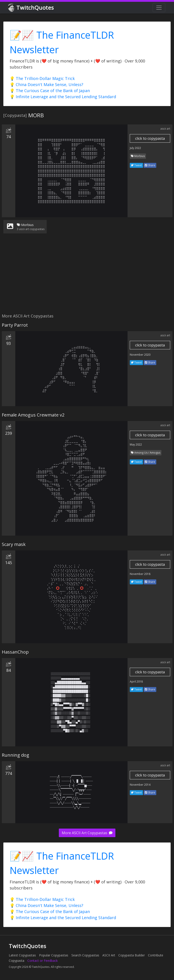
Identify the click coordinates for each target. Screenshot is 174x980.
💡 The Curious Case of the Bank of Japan (50, 91)
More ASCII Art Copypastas (87, 833)
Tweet (136, 165)
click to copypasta (150, 138)
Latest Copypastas (22, 955)
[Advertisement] (86, 276)
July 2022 (135, 148)
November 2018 (140, 574)
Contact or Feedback (43, 961)
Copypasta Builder (132, 955)
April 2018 (136, 682)
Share (150, 165)
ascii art (165, 129)
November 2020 (140, 355)
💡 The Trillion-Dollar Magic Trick (42, 78)
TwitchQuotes (31, 8)
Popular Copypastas (54, 955)
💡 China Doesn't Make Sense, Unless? (46, 84)
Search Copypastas (85, 955)
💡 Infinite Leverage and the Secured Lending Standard (63, 97)
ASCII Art (109, 955)
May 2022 (136, 445)
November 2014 (140, 785)
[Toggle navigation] (159, 8)
